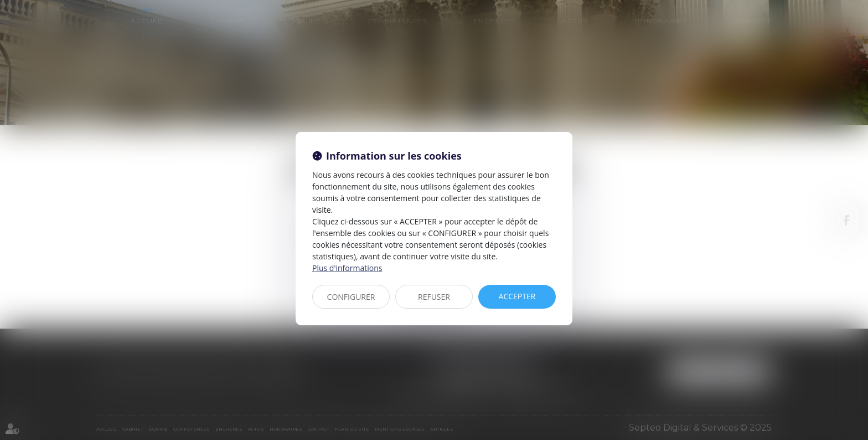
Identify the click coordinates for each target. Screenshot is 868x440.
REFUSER (434, 297)
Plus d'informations (347, 268)
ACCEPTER (517, 296)
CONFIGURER (351, 297)
